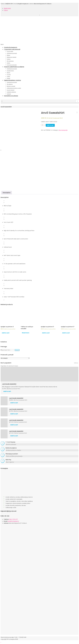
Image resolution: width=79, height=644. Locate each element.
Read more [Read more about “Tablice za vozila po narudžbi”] (26, 333)
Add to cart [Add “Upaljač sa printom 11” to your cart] (46, 333)
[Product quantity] (43, 125)
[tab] (7, 193)
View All (76, 363)
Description (7, 193)
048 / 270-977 (13, 519)
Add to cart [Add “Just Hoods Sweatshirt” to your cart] (7, 391)
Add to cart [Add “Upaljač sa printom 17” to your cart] (66, 333)
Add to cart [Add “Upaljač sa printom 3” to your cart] (6, 333)
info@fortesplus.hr (13, 521)
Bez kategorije (63, 130)
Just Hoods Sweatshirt (9, 384)
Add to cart (50, 125)
